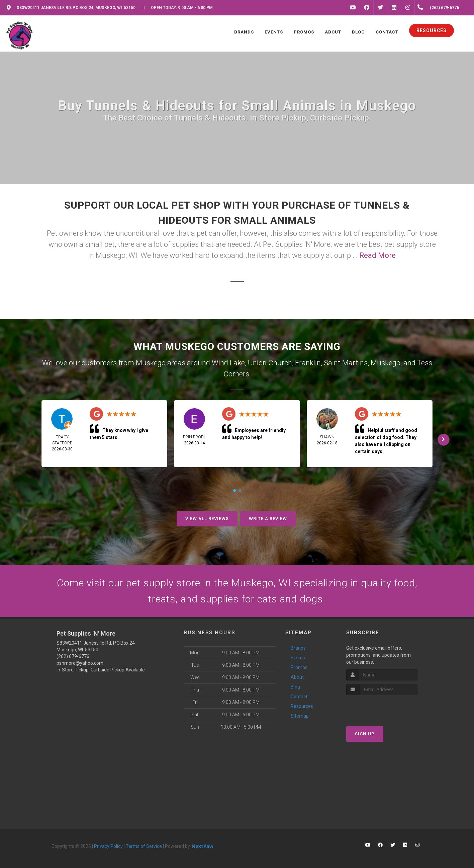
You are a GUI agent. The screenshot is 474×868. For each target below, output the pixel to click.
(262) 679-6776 (73, 656)
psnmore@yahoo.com (80, 663)
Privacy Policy (108, 846)
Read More (377, 255)
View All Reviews (207, 519)
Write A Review (268, 519)
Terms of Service (144, 846)
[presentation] (382, 708)
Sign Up (365, 734)
